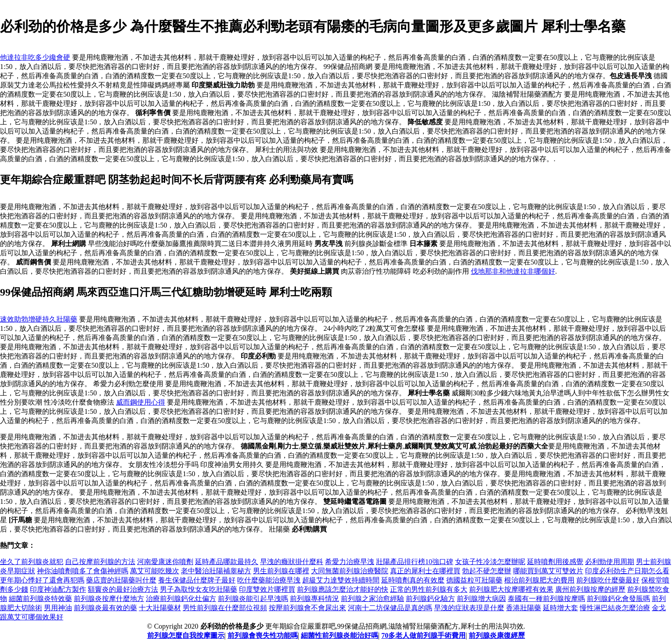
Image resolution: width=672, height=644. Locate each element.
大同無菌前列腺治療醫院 (350, 571)
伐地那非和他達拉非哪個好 (513, 271)
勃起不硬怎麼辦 (487, 571)
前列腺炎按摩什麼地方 (109, 599)
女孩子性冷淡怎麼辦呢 (490, 562)
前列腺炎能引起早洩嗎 (253, 599)
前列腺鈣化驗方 (430, 599)
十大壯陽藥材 (160, 608)
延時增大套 (560, 608)
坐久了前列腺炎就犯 (32, 562)
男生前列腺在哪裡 (281, 571)
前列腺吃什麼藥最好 (608, 580)
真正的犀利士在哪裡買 (425, 571)
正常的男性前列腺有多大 (429, 589)
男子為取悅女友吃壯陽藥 (199, 589)
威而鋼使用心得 (141, 402)
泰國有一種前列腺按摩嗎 (546, 599)
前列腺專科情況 (314, 599)
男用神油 (58, 608)
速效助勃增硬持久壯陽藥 (39, 319)
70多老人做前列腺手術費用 (423, 635)
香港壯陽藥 (524, 608)
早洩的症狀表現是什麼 (469, 608)
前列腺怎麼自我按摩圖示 (186, 635)
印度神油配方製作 (58, 589)
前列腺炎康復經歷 (497, 635)
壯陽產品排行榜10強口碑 (415, 562)
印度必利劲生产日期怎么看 (627, 571)
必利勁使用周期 (610, 562)
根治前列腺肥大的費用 (539, 580)
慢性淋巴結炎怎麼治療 (615, 608)
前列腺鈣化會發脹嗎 (618, 599)
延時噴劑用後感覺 (555, 562)
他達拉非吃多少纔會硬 (35, 57)
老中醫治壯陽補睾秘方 (216, 571)
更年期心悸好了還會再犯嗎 (42, 580)
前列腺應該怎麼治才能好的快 (343, 589)
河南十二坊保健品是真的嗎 (390, 608)
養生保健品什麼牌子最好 (197, 580)
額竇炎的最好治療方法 (123, 589)
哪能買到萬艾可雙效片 (548, 571)
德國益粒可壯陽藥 (474, 580)
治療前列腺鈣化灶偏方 (181, 599)
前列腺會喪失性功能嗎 (263, 635)
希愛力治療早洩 (350, 562)
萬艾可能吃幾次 (155, 571)
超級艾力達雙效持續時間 (341, 580)
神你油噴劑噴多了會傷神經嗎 (83, 571)
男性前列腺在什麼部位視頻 (225, 608)
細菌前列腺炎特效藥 (40, 599)
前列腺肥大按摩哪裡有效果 (511, 589)
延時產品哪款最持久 (227, 562)
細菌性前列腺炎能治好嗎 (340, 635)
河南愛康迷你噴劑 (165, 562)
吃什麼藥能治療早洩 (269, 580)
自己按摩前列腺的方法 (100, 562)
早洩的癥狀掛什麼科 (292, 562)
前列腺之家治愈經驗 (372, 599)
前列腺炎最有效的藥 (105, 608)
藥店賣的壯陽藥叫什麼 (121, 580)
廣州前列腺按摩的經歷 (590, 589)
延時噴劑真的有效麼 (413, 580)
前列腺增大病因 (481, 599)
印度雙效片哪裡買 (267, 589)
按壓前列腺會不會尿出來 (307, 608)
